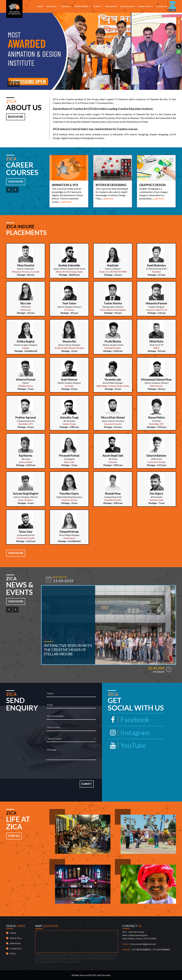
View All (14, 836)
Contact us (162, 6)
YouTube (127, 745)
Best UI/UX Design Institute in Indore (101, 958)
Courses (66, 6)
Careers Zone (145, 6)
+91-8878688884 (141, 949)
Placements (111, 6)
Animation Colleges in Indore (69, 961)
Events (98, 6)
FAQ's (13, 953)
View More (16, 182)
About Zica (16, 938)
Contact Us (16, 948)
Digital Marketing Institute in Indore (75, 955)
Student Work (82, 6)
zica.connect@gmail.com (143, 944)
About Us (52, 6)
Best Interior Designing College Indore (104, 955)
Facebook (129, 720)
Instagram (129, 733)
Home (40, 6)
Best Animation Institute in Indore (48, 958)
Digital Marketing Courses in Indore (48, 955)
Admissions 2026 (179, 30)
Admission (15, 943)
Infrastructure (127, 6)
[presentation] (71, 770)
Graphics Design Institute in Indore (74, 958)
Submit (87, 784)
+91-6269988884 (161, 949)
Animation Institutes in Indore (46, 961)
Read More (16, 117)
